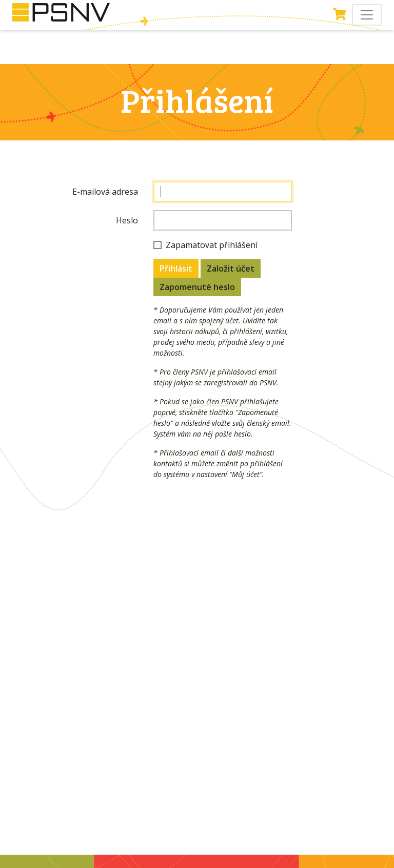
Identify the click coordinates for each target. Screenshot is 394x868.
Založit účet (231, 268)
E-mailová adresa (105, 192)
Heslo (127, 220)
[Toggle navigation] (367, 15)
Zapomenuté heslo (197, 287)
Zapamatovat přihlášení (212, 245)
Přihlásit (176, 268)
